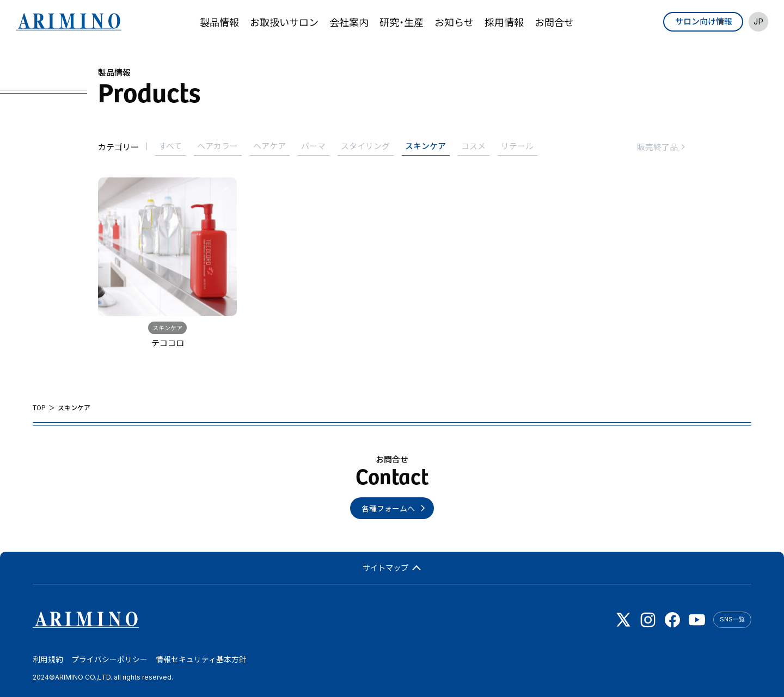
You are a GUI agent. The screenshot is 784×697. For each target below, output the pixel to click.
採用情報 (504, 22)
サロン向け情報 (703, 21)
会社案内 (349, 22)
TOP (39, 406)
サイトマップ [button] (392, 567)
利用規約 (48, 660)
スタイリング (371, 146)
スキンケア (432, 146)
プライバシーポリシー (109, 660)
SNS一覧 (732, 619)
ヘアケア (273, 146)
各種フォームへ (388, 507)
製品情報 (219, 22)
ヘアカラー (220, 146)
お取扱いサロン (284, 22)
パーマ (318, 146)
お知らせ (454, 22)
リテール (526, 146)
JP (758, 21)
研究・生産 (402, 22)
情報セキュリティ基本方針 (201, 660)
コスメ (481, 146)
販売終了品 (661, 146)
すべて (171, 146)
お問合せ (554, 22)
